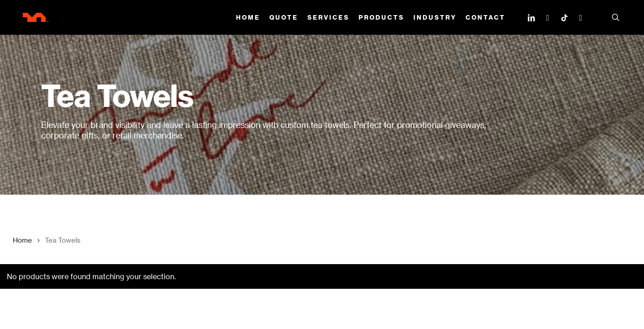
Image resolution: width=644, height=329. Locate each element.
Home (22, 240)
